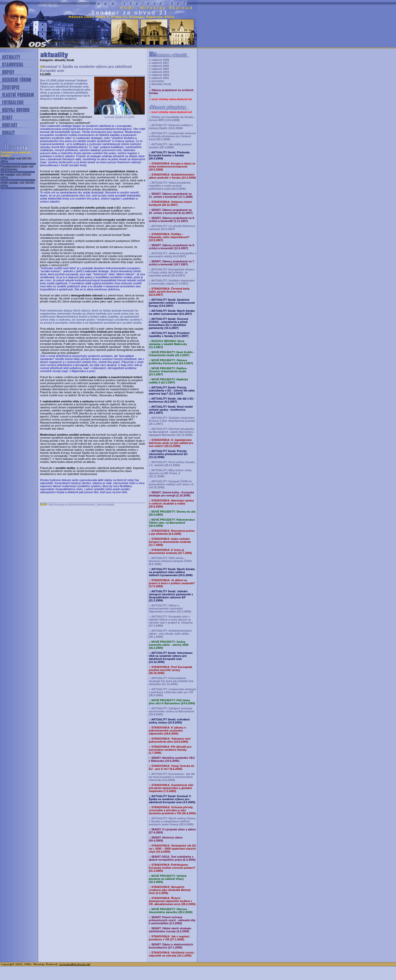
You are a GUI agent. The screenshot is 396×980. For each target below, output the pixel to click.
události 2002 (160, 78)
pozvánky (158, 81)
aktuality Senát (161, 84)
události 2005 (160, 69)
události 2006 (160, 66)
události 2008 (160, 60)
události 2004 (160, 72)
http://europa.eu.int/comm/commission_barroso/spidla (81, 505)
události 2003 (160, 75)
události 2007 (160, 63)
